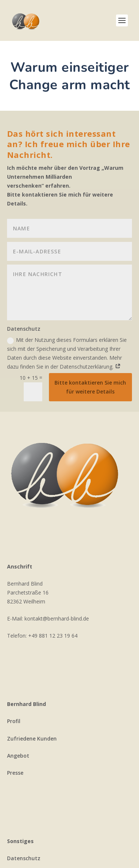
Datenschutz (24, 858)
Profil (14, 721)
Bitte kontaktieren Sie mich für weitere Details (90, 387)
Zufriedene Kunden (32, 739)
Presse (15, 773)
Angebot (18, 756)
